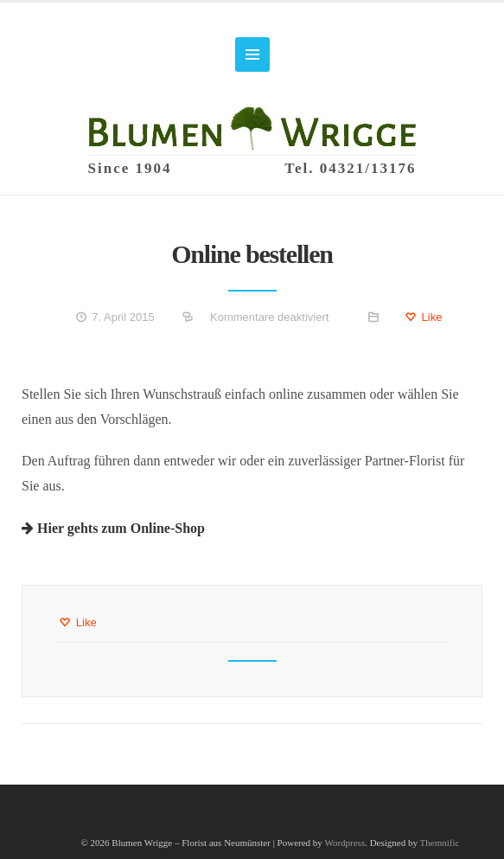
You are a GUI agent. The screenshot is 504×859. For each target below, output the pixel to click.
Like (423, 317)
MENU (252, 54)
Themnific (440, 843)
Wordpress (345, 843)
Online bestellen (252, 254)
